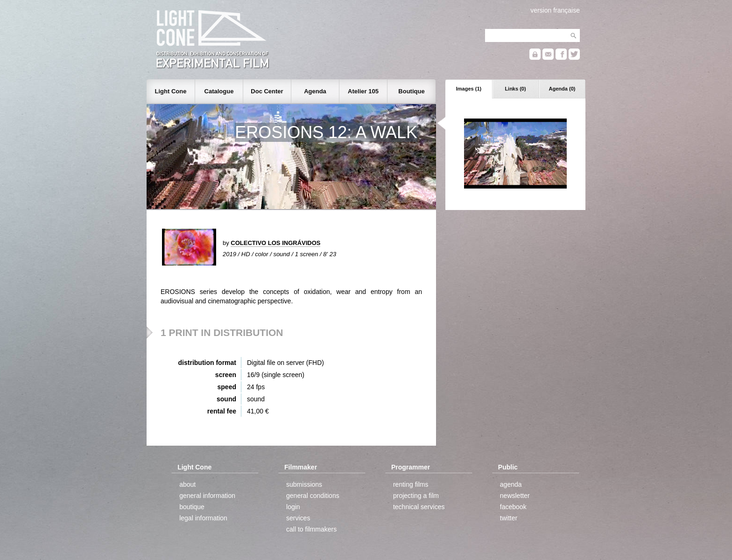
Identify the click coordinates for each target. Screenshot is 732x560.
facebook (513, 507)
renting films (411, 484)
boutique (192, 507)
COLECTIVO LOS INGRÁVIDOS (275, 243)
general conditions (313, 496)
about (187, 484)
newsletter (515, 496)
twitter (509, 518)
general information (207, 496)
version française (555, 10)
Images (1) (469, 89)
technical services (419, 507)
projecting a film (416, 496)
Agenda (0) (562, 89)
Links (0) (515, 89)
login (293, 507)
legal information (203, 518)
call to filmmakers (311, 529)
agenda (511, 484)
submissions (304, 484)
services (298, 518)
